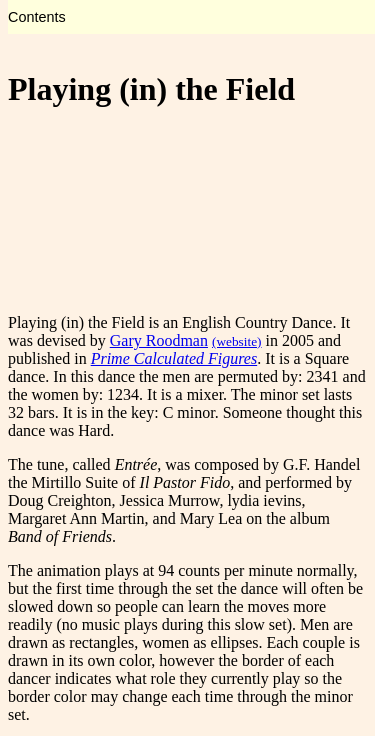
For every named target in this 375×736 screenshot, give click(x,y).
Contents (37, 17)
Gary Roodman (159, 340)
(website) (237, 341)
